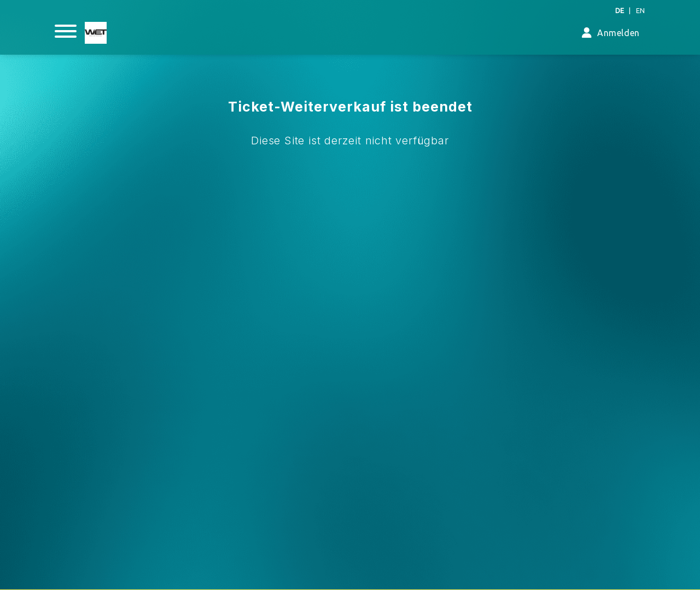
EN (641, 10)
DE (620, 10)
